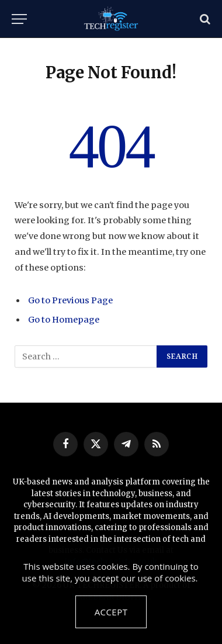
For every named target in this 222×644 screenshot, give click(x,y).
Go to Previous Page (70, 300)
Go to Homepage (64, 320)
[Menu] (19, 19)
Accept (111, 612)
